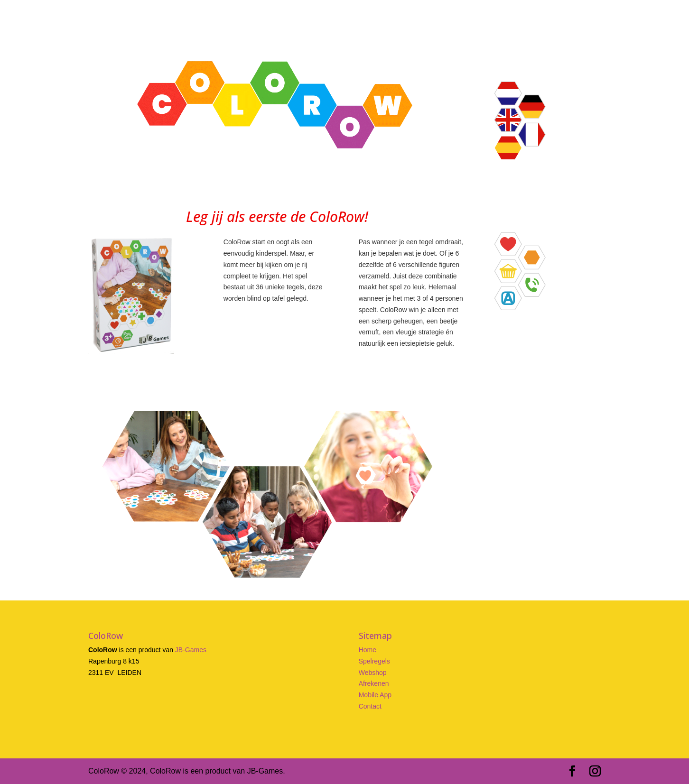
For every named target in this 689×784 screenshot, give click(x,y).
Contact (370, 706)
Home (368, 650)
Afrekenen (374, 683)
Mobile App (375, 695)
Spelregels (374, 661)
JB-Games (191, 650)
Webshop (373, 673)
